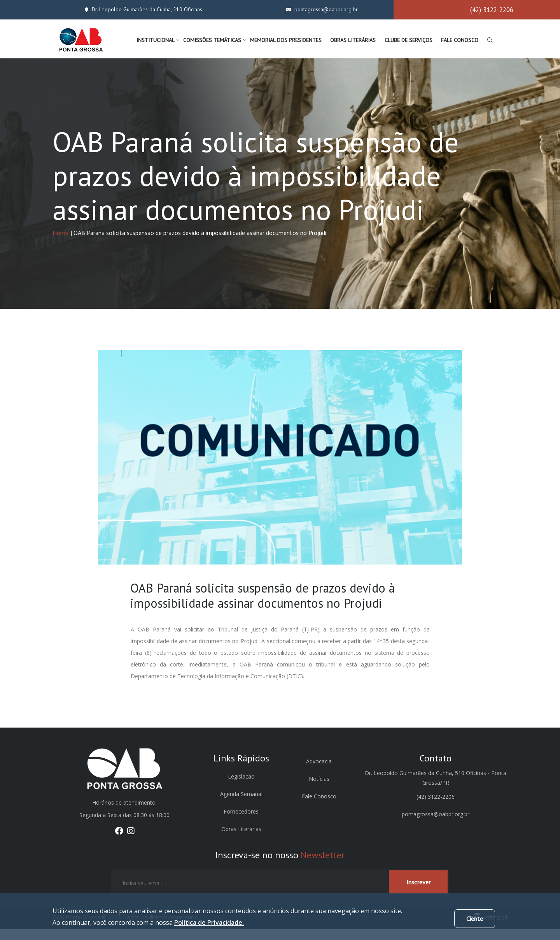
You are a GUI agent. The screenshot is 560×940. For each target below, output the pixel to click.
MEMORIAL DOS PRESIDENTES (286, 40)
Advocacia (319, 772)
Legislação (241, 787)
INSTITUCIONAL (156, 40)
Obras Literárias (241, 840)
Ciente (475, 919)
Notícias (319, 790)
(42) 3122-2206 (492, 10)
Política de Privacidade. (209, 922)
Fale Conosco (319, 807)
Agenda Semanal (241, 805)
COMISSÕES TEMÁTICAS (212, 40)
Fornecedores (241, 822)
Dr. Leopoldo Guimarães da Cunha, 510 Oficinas (141, 9)
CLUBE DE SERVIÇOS (409, 40)
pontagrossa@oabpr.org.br (320, 9)
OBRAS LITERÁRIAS (353, 40)
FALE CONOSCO (460, 40)
